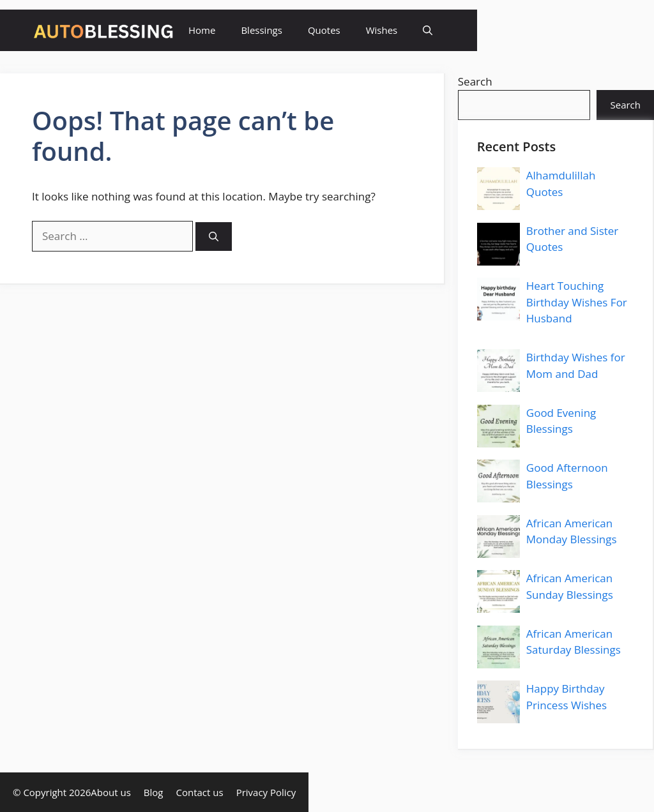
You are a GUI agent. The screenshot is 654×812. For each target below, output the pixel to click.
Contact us (200, 792)
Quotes (324, 30)
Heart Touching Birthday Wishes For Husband (577, 302)
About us (110, 792)
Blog (154, 792)
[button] (428, 30)
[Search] (214, 237)
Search (475, 81)
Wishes (382, 30)
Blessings (261, 30)
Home (202, 30)
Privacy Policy (266, 792)
